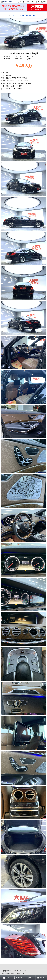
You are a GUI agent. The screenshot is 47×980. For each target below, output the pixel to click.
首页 (7, 978)
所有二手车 (15, 15)
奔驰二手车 (22, 2)
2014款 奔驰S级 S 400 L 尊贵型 (31, 15)
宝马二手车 (31, 2)
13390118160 (8, 2)
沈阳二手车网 (14, 971)
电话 (31, 978)
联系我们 (43, 978)
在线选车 (19, 978)
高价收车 (43, 2)
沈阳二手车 (5, 15)
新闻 (38, 2)
